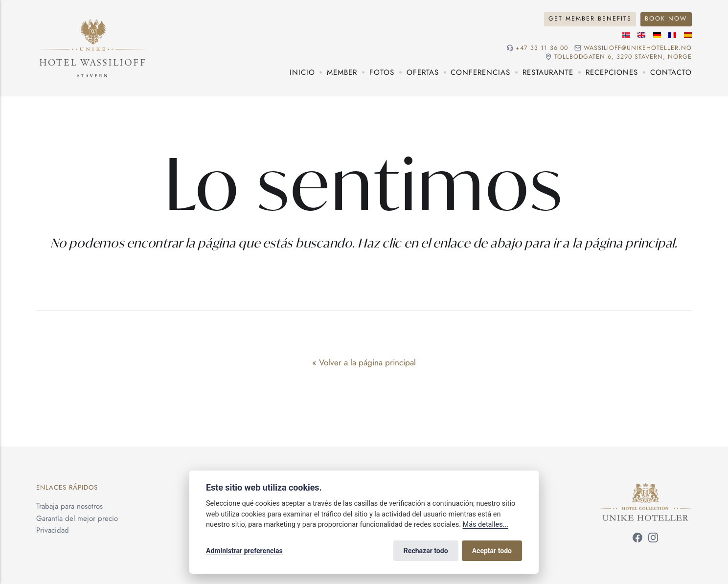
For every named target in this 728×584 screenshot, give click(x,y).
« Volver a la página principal (364, 362)
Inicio (302, 72)
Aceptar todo (492, 551)
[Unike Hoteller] (646, 489)
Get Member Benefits (590, 19)
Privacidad (53, 530)
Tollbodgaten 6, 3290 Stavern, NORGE (623, 57)
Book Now (666, 19)
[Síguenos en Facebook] (637, 539)
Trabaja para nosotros (69, 506)
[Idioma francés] (672, 35)
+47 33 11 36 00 (542, 48)
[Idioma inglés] (641, 35)
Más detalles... (486, 525)
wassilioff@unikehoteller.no (638, 48)
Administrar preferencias (244, 551)
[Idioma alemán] (657, 35)
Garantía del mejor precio (77, 518)
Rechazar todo (426, 551)
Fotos (382, 72)
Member (342, 72)
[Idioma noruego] (626, 35)
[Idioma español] (688, 35)
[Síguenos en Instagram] (653, 539)
